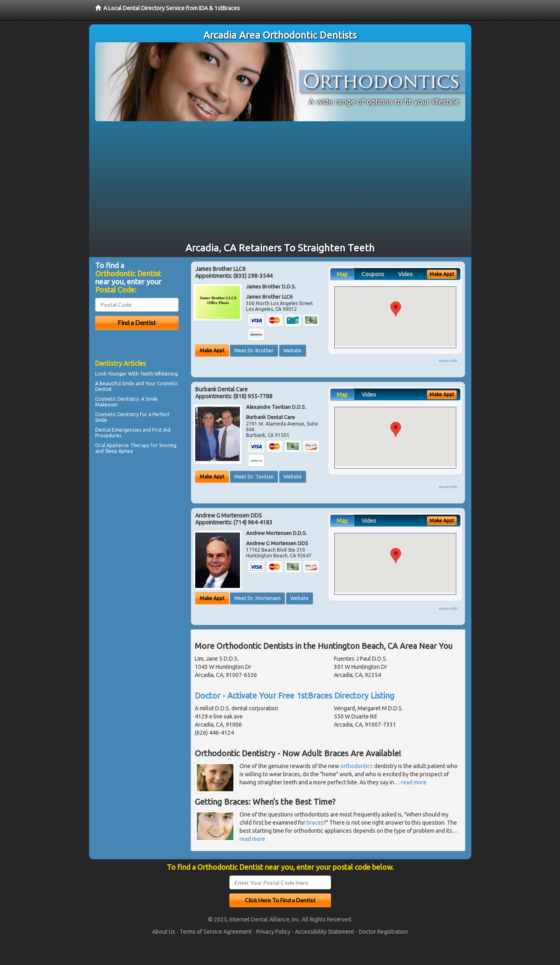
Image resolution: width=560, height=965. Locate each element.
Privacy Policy (273, 932)
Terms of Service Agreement (216, 932)
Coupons (373, 274)
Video (405, 274)
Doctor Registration (383, 932)
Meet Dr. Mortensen (257, 598)
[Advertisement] (280, 182)
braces (315, 823)
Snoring (168, 445)
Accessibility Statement (325, 932)
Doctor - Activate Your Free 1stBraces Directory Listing (295, 695)
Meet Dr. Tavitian (254, 477)
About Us (164, 932)
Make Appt (212, 350)
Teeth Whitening (159, 374)
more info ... (450, 361)
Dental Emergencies (118, 430)
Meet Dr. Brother (254, 350)
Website (293, 350)
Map (342, 274)
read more (414, 782)
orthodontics (357, 766)
